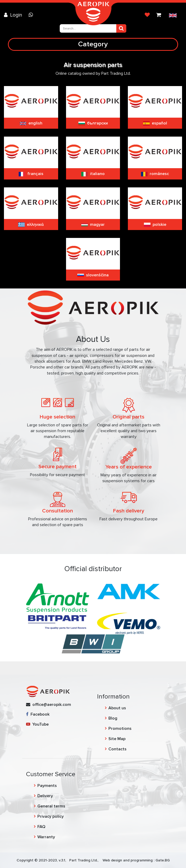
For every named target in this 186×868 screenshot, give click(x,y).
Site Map (117, 739)
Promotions (120, 729)
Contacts (117, 749)
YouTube (37, 724)
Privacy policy (51, 816)
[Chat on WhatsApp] (32, 15)
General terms (51, 806)
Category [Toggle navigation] (93, 44)
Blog (113, 718)
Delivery (45, 796)
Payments (47, 786)
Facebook (38, 714)
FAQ (41, 827)
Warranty (46, 837)
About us (117, 708)
